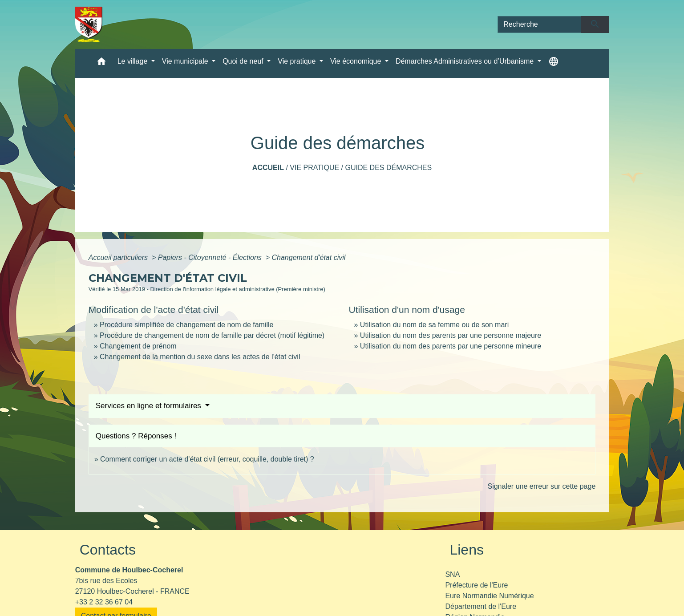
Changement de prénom (138, 346)
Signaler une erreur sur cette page (541, 486)
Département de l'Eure (481, 606)
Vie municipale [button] (186, 61)
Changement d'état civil (308, 257)
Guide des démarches (388, 168)
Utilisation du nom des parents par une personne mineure (451, 346)
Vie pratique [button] (298, 61)
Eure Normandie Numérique (489, 596)
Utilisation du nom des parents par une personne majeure (451, 335)
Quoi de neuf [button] (244, 61)
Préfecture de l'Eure (476, 585)
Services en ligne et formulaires (150, 406)
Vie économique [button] (357, 61)
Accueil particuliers (119, 257)
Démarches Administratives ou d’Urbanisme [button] (466, 61)
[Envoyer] (595, 24)
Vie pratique (314, 168)
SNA (452, 574)
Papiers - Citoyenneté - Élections (211, 257)
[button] (101, 63)
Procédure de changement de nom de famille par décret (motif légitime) (212, 335)
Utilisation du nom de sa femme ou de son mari (434, 325)
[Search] (539, 24)
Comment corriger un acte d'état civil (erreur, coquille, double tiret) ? (207, 459)
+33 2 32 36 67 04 (104, 602)
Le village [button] (134, 61)
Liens (467, 550)
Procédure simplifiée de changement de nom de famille (186, 325)
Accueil (268, 168)
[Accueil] (89, 24)
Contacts (108, 550)
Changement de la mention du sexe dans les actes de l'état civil (200, 357)
